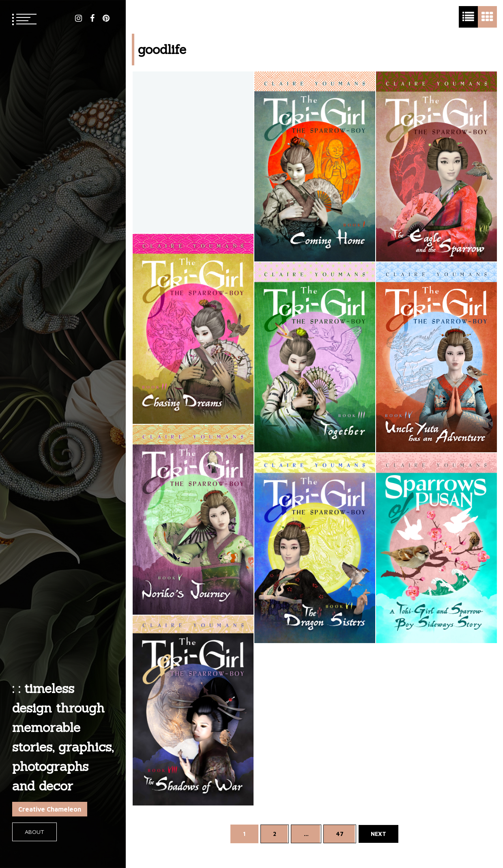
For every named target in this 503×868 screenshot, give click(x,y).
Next (378, 834)
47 (340, 834)
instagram (78, 18)
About (34, 832)
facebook (92, 18)
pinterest (106, 18)
